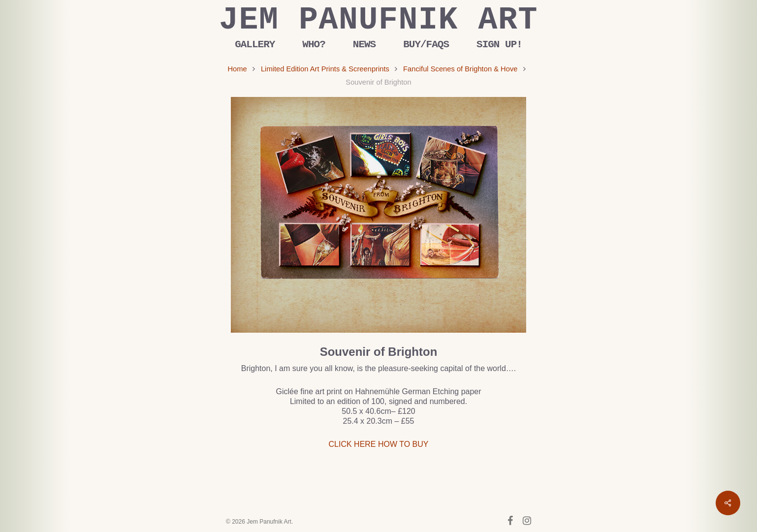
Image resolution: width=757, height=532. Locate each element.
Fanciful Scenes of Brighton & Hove (460, 69)
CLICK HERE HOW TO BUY (379, 444)
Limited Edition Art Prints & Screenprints (325, 69)
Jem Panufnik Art (378, 20)
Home (237, 69)
